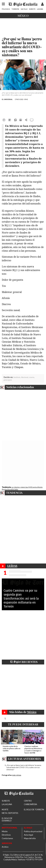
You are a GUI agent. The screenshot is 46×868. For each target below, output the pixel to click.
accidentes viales (18, 487)
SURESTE (32, 9)
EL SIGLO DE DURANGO (7, 819)
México (23, 16)
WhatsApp (15, 120)
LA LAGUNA (7, 804)
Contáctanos (7, 838)
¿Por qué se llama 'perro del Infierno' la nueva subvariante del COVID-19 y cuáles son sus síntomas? (24, 767)
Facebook (4, 120)
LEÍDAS (12, 566)
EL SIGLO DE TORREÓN (34, 810)
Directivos (6, 835)
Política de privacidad (33, 831)
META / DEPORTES (10, 813)
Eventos (34, 487)
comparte (26, 120)
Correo (21, 120)
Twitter (10, 120)
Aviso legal (28, 835)
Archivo (5, 847)
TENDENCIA (14, 493)
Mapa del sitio (30, 838)
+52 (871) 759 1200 (34, 860)
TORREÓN (15, 9)
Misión (5, 831)
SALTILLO (24, 9)
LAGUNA (40, 9)
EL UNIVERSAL (7, 99)
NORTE (5, 810)
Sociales (15, 489)
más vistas (17, 775)
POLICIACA (6, 9)
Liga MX (28, 487)
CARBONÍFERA (30, 804)
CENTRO (28, 801)
